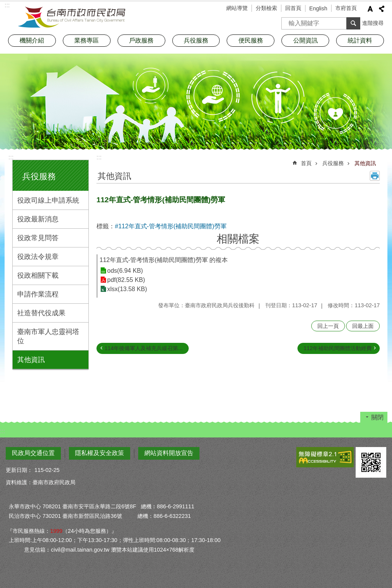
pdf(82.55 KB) (126, 280)
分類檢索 (266, 8)
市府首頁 (346, 8)
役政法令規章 (38, 257)
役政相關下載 (38, 275)
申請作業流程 (38, 294)
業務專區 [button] (87, 40)
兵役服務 (39, 176)
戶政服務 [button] (141, 40)
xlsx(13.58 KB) (127, 289)
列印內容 (375, 176)
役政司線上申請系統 (48, 200)
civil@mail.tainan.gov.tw (80, 550)
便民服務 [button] (251, 40)
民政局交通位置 (33, 453)
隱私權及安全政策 (100, 453)
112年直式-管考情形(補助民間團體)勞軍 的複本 (164, 260)
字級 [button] (370, 9)
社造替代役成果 (41, 313)
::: (11, 157)
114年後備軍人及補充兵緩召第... (144, 348)
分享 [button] (382, 9)
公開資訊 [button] (305, 40)
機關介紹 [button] (32, 40)
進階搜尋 (373, 23)
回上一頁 (328, 326)
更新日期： (19, 470)
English (318, 8)
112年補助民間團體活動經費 (338, 348)
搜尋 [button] (353, 23)
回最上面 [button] (363, 326)
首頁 (306, 163)
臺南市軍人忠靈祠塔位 (48, 336)
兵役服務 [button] (196, 40)
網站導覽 (237, 8)
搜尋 (287, 21)
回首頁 (293, 8)
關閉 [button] (377, 417)
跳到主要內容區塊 (4, 4)
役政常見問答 (38, 238)
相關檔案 (238, 239)
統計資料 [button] (360, 40)
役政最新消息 (38, 219)
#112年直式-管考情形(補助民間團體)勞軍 (171, 226)
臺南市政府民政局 (72, 17)
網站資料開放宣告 (169, 453)
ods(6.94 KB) (125, 271)
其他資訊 (31, 360)
